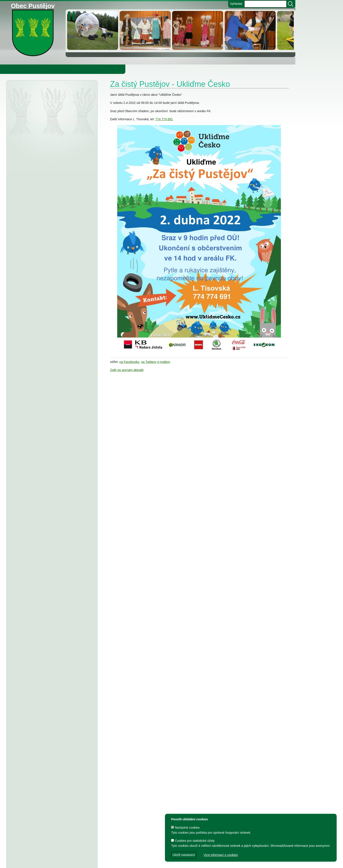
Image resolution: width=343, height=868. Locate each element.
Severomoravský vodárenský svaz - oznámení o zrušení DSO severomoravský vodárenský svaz (47, 137)
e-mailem (164, 362)
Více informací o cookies (221, 855)
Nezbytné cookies (185, 828)
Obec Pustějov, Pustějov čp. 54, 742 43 (130, 855)
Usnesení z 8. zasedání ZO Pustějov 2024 (59, 507)
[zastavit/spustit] (73, 16)
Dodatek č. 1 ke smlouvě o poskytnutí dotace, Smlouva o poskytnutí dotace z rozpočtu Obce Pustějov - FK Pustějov (48, 623)
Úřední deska (33, 91)
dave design (124, 862)
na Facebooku (129, 362)
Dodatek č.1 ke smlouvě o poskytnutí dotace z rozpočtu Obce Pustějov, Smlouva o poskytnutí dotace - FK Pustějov (48, 760)
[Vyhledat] (290, 4)
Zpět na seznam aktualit (127, 370)
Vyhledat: (236, 4)
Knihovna (74, 69)
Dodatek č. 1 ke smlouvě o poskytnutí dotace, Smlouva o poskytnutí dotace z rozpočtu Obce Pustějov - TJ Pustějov (48, 605)
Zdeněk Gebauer (184, 862)
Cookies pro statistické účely (193, 841)
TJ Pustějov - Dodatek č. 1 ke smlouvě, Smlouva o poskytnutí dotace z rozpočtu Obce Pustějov (49, 520)
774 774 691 (164, 119)
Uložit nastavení (184, 855)
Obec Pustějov (33, 5)
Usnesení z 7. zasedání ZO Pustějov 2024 (59, 565)
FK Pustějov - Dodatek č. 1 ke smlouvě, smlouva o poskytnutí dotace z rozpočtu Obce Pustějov (49, 539)
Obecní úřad (12, 69)
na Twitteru (149, 362)
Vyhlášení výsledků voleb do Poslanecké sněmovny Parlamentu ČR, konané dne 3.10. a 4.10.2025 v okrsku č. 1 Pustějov (50, 119)
